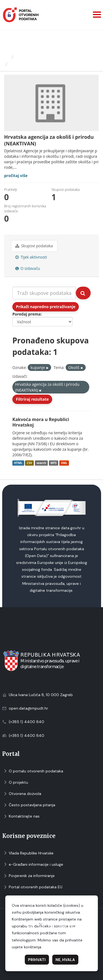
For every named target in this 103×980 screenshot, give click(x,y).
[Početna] (6, 57)
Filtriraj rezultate (32, 399)
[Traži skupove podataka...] (44, 293)
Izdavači (25, 57)
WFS (54, 463)
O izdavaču (28, 268)
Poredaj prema (27, 314)
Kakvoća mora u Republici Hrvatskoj (41, 422)
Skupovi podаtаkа (34, 246)
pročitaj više (16, 176)
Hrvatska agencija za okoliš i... (47, 64)
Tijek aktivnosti (31, 257)
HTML (18, 463)
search (41, 463)
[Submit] (83, 293)
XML (64, 463)
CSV (29, 463)
